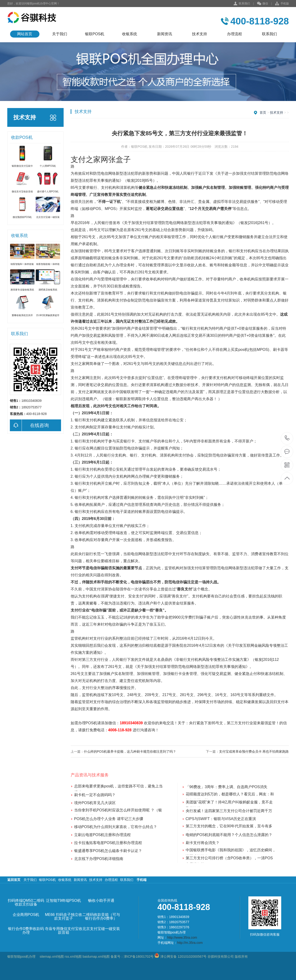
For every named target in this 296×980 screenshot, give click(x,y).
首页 (263, 112)
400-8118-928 (287, 438)
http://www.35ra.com (182, 937)
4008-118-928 (120, 730)
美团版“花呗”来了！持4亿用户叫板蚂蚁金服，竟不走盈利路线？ (229, 803)
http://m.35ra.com (190, 943)
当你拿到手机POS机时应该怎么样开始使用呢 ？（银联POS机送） (118, 811)
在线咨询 (29, 425)
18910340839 (131, 723)
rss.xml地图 (73, 957)
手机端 (142, 880)
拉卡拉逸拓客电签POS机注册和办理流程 (108, 843)
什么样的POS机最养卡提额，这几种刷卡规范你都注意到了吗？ (130, 751)
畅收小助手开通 (101, 901)
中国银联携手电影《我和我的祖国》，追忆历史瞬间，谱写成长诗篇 (231, 851)
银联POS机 (95, 34)
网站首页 (25, 34)
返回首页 (14, 880)
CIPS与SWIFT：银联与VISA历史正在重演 (221, 819)
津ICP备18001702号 (139, 957)
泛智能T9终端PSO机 (63, 901)
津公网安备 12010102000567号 (183, 957)
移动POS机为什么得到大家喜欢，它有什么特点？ (116, 827)
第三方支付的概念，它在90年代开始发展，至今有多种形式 (229, 827)
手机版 (282, 4)
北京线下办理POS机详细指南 (99, 859)
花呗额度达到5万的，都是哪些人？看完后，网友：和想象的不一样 (230, 795)
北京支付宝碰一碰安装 (101, 929)
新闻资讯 (165, 34)
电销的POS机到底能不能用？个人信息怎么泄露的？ (229, 835)
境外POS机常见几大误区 (95, 803)
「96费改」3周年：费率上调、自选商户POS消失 (227, 787)
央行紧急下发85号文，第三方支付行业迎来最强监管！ (234, 723)
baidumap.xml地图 (96, 957)
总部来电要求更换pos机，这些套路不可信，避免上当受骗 (119, 787)
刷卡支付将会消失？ (203, 843)
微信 (263, 4)
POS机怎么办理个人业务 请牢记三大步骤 (109, 819)
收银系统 (130, 34)
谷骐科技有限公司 (220, 957)
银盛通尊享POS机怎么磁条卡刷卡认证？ (108, 851)
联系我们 (244, 4)
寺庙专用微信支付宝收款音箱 (64, 931)
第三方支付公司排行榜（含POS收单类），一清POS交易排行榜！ (229, 859)
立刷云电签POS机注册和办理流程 (103, 835)
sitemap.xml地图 (52, 957)
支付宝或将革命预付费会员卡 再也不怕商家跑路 (254, 751)
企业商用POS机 (26, 915)
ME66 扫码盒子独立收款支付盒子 (63, 917)
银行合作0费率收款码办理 (26, 931)
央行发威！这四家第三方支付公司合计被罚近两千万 (229, 811)
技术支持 (200, 34)
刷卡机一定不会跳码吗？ (95, 795)
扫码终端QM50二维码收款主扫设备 (26, 903)
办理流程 (234, 34)
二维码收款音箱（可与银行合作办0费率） (101, 917)
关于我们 (60, 34)
